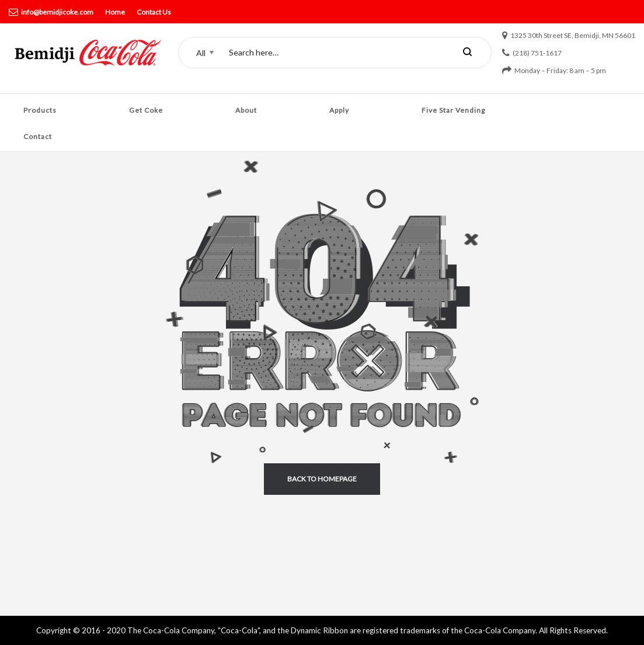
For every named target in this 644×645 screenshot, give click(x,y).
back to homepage (322, 479)
